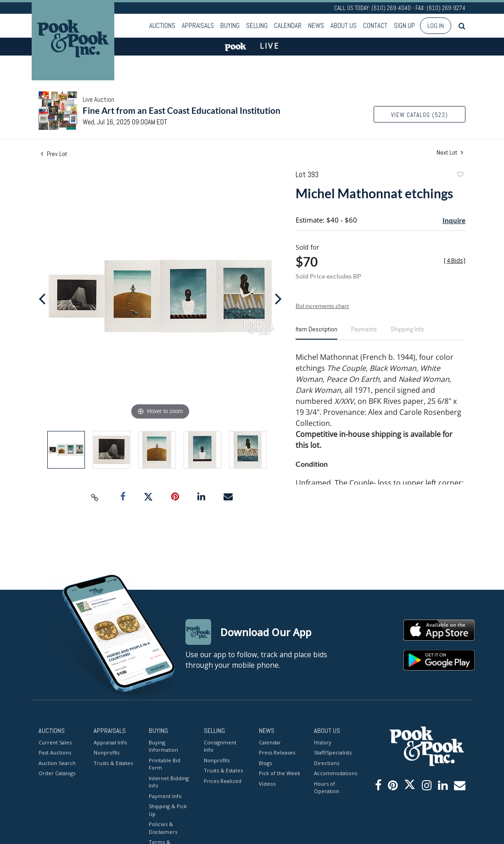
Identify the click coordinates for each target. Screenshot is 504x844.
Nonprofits (106, 752)
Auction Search (57, 763)
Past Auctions (55, 752)
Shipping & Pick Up (168, 810)
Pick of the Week (280, 773)
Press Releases (277, 752)
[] (455, 260)
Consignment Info (220, 746)
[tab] (316, 333)
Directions (327, 763)
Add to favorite (460, 176)
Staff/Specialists (333, 752)
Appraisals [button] (198, 25)
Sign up (404, 25)
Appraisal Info (110, 742)
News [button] (316, 25)
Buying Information (163, 746)
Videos (267, 784)
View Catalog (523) (420, 115)
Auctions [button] (162, 25)
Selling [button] (257, 25)
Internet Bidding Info (169, 782)
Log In (436, 26)
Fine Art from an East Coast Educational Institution (182, 110)
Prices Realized (223, 781)
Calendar (288, 25)
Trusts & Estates (113, 763)
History (323, 742)
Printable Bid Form (165, 764)
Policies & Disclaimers (163, 828)
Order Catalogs (57, 773)
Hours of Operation (327, 788)
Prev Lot (54, 154)
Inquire (454, 220)
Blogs (265, 763)
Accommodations (335, 773)
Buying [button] (230, 25)
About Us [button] (344, 25)
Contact (375, 25)
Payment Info (165, 796)
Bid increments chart (322, 306)
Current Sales (55, 742)
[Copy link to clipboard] (95, 497)
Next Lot (450, 153)
